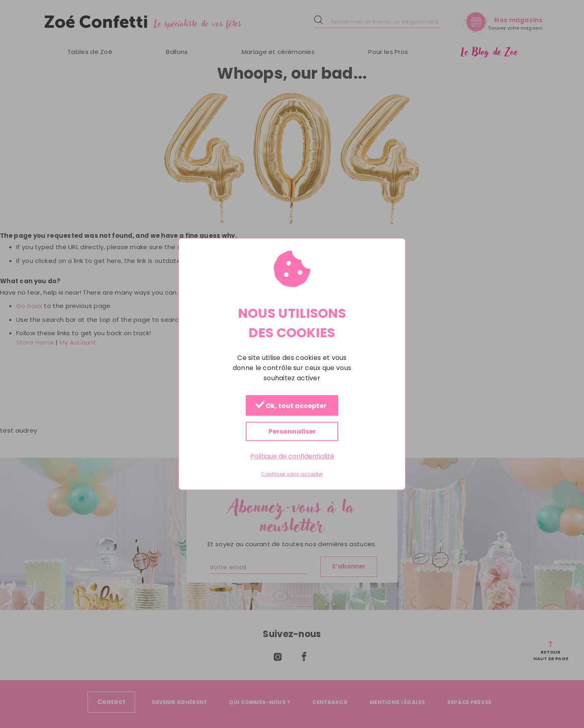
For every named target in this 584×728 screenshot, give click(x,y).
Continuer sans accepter (292, 474)
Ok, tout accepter (291, 406)
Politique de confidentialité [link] (292, 456)
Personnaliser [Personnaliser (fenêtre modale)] (292, 431)
